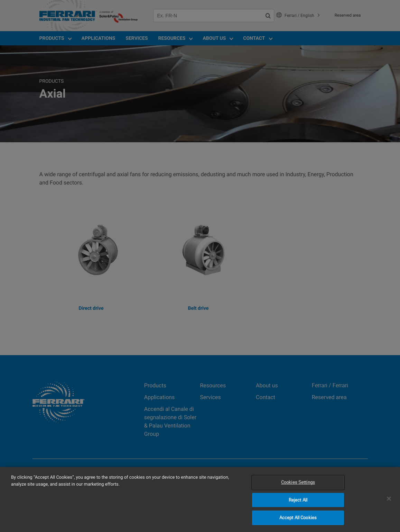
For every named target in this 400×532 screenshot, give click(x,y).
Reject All (298, 500)
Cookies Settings (298, 482)
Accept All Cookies (298, 517)
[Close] (389, 499)
